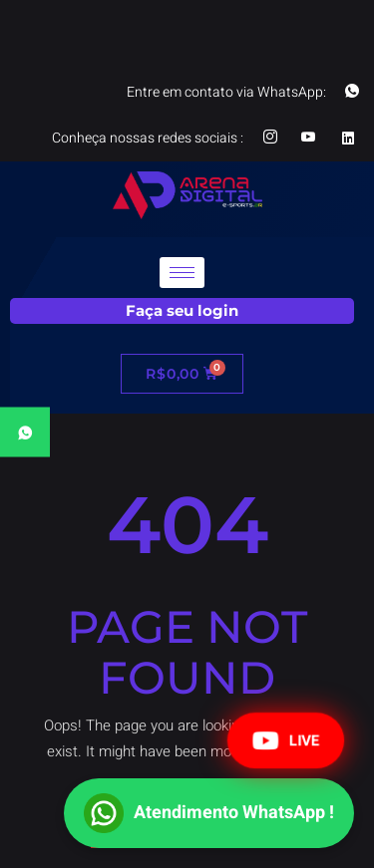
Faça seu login (182, 310)
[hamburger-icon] (182, 273)
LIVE (286, 740)
